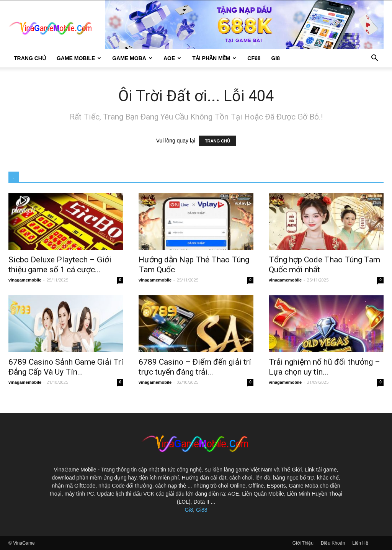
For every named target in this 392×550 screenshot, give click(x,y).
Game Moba (132, 58)
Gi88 (202, 510)
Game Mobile (79, 58)
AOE (172, 58)
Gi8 (189, 510)
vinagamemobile (25, 280)
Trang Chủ (30, 58)
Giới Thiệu (303, 543)
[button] (374, 59)
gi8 (276, 58)
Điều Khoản (333, 543)
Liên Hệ (360, 543)
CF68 (254, 58)
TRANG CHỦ (217, 141)
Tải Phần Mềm (214, 58)
